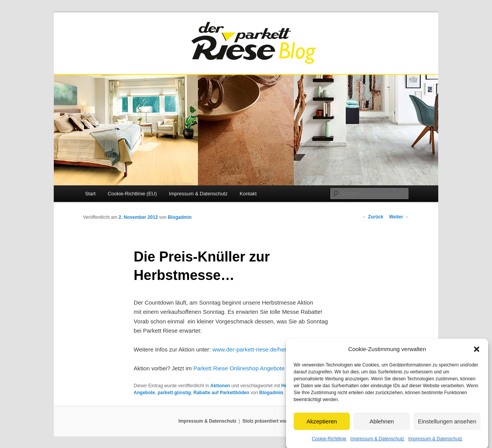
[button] (477, 352)
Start (90, 194)
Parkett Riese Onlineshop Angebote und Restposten (260, 368)
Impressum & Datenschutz (377, 441)
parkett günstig (174, 393)
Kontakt (248, 194)
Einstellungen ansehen (447, 424)
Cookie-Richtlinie (329, 441)
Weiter (399, 217)
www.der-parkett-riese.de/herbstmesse (262, 349)
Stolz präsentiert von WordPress (278, 421)
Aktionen (220, 386)
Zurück (373, 217)
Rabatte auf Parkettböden (221, 393)
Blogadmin (180, 217)
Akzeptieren (322, 424)
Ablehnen (381, 424)
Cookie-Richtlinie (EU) (132, 194)
